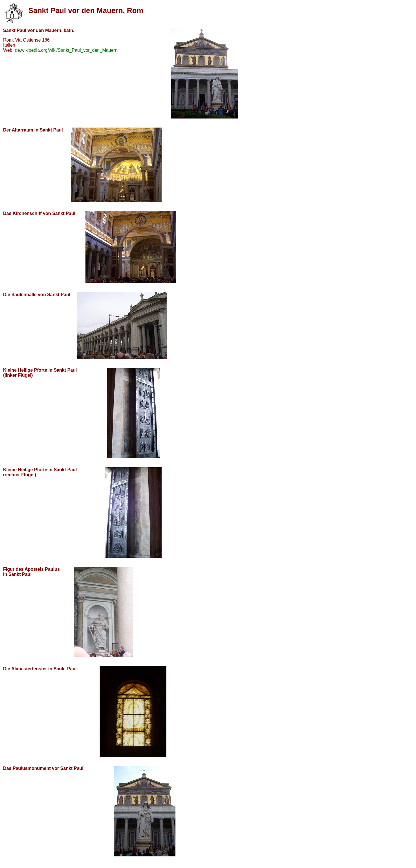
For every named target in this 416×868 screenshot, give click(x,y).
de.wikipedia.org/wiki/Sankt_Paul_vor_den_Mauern (66, 50)
